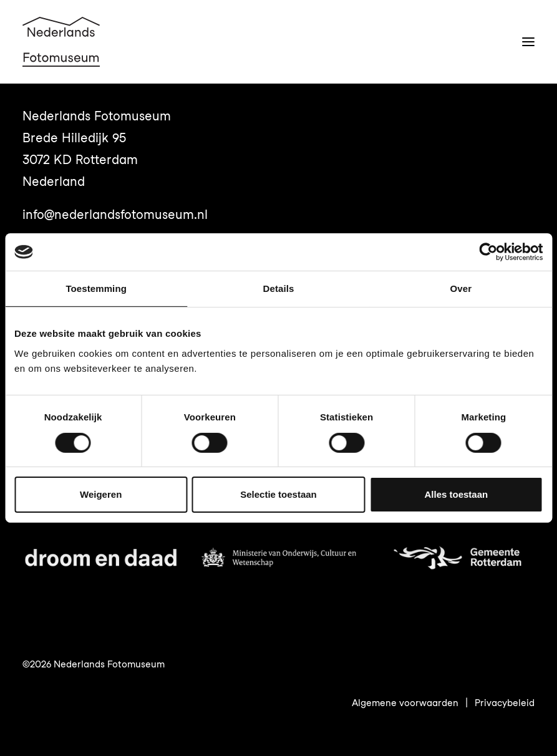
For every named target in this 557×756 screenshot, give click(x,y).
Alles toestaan (456, 494)
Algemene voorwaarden (405, 703)
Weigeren (101, 494)
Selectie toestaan (278, 494)
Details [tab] (279, 288)
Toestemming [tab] (96, 288)
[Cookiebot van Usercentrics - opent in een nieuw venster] (488, 252)
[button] (528, 42)
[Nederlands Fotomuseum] (61, 42)
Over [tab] (461, 288)
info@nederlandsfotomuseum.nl (115, 215)
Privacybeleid (505, 703)
